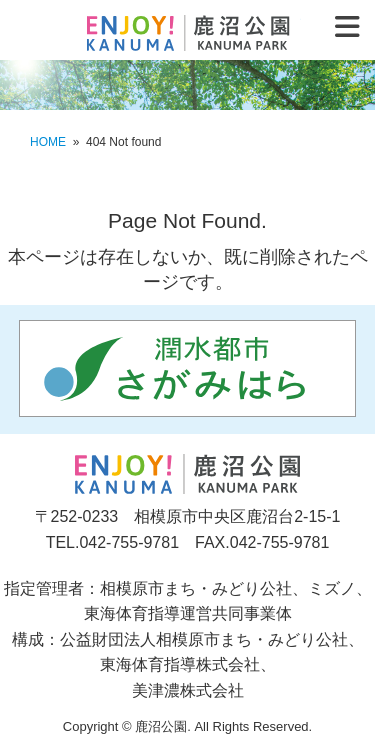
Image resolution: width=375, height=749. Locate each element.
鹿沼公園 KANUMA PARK (187, 33)
